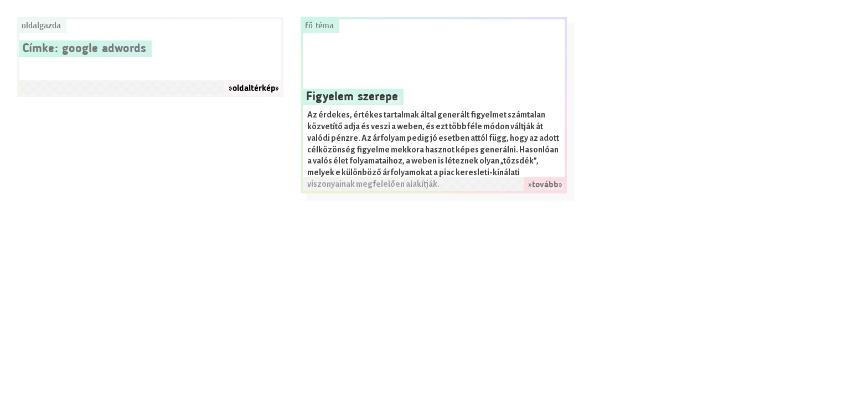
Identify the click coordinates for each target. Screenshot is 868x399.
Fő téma (319, 26)
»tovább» (545, 185)
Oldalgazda (41, 26)
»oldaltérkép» (254, 89)
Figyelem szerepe (352, 97)
